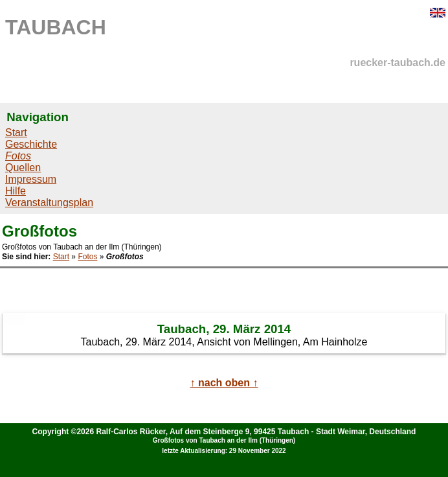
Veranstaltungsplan (49, 203)
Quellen (23, 168)
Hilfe (16, 191)
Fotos (87, 257)
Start (16, 133)
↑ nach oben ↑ (224, 383)
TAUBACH (56, 27)
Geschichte (31, 144)
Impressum (31, 179)
